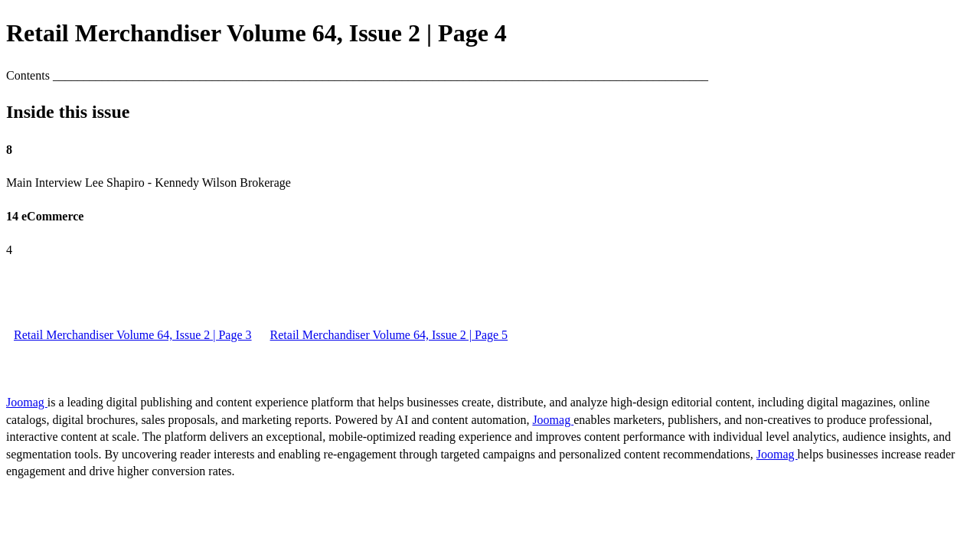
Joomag (27, 402)
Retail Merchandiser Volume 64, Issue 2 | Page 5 (389, 335)
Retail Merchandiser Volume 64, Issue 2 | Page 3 (133, 335)
